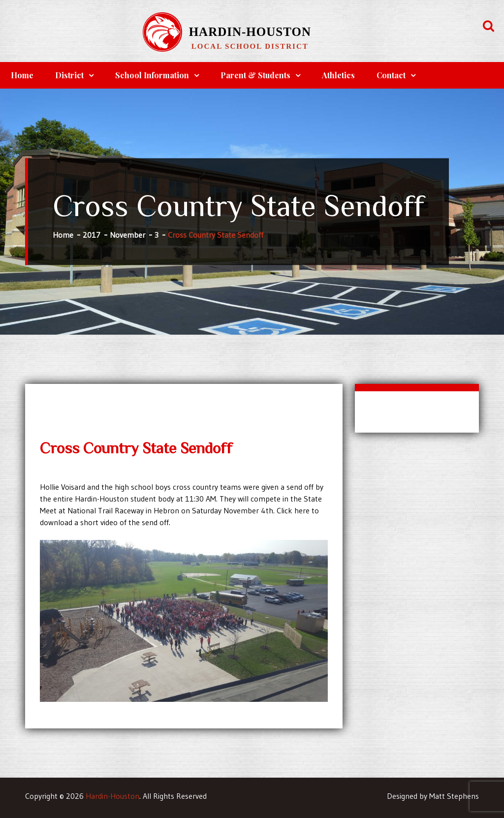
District (69, 75)
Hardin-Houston (250, 32)
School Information (152, 75)
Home (22, 75)
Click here (293, 510)
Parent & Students (255, 75)
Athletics (338, 75)
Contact (391, 75)
